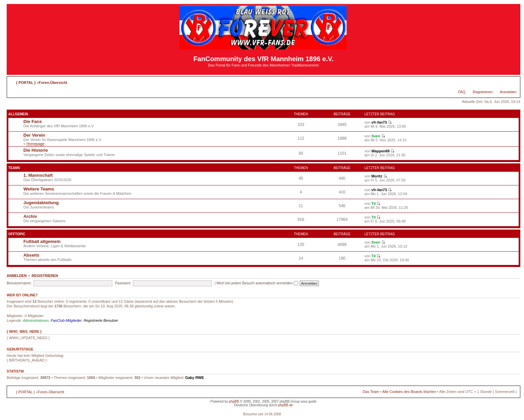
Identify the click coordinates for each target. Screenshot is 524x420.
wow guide (309, 401)
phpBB (234, 401)
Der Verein (34, 135)
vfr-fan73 (379, 122)
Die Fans (33, 121)
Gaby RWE (194, 378)
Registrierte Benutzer (101, 320)
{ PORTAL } (26, 83)
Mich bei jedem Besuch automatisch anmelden (257, 283)
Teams (14, 168)
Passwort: (123, 283)
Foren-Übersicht (53, 83)
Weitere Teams (39, 189)
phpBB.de (285, 405)
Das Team (371, 392)
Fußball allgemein (42, 241)
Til (373, 203)
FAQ (462, 92)
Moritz (377, 176)
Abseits (31, 255)
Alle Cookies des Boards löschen (409, 392)
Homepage (35, 144)
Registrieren (483, 92)
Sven (376, 136)
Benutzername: (19, 283)
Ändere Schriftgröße (512, 81)
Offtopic (17, 234)
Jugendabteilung (41, 203)
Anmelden (508, 92)
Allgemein (18, 114)
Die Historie (36, 150)
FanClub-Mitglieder (66, 320)
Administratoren (36, 320)
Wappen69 (380, 151)
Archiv (30, 216)
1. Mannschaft (38, 175)
